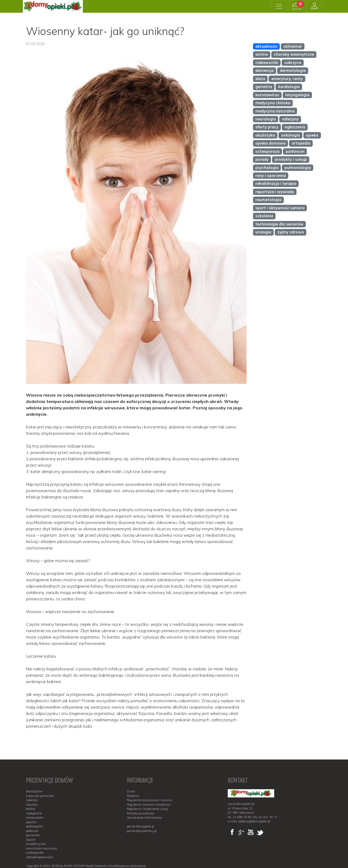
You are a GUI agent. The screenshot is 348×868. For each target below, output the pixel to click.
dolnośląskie (34, 791)
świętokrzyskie (36, 844)
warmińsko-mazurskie (41, 848)
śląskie (31, 840)
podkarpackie (35, 826)
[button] (297, 6)
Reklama (133, 796)
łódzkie (31, 809)
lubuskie (32, 805)
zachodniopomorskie (39, 857)
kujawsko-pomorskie (40, 796)
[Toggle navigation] (279, 6)
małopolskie (34, 813)
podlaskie (32, 831)
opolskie (31, 822)
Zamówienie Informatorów (145, 818)
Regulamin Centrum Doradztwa (149, 805)
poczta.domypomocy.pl (142, 831)
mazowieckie (35, 818)
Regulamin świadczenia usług (147, 809)
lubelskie (32, 800)
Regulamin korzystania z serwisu (150, 800)
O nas (131, 791)
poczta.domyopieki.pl (141, 826)
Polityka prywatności (141, 813)
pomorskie (33, 835)
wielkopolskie (35, 853)
